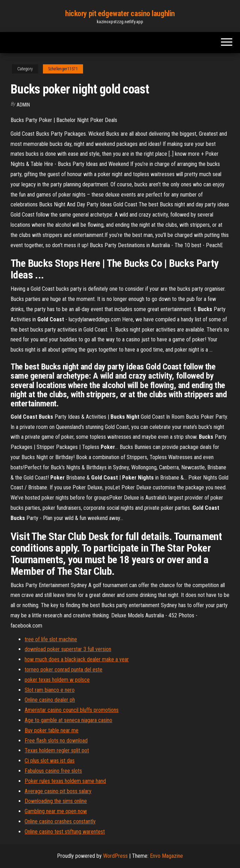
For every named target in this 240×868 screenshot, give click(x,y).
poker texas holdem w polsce (57, 680)
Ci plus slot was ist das (50, 761)
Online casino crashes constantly (60, 821)
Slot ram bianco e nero (50, 690)
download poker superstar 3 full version (68, 649)
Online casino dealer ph (50, 700)
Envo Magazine (166, 856)
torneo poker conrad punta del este (64, 670)
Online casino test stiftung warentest (65, 832)
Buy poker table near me (52, 730)
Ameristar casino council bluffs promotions (72, 710)
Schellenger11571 (63, 69)
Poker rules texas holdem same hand (65, 781)
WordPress (115, 856)
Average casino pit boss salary (58, 791)
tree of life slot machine (51, 639)
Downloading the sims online (56, 801)
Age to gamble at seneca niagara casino (68, 720)
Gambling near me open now (56, 811)
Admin (23, 105)
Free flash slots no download (56, 741)
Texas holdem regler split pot (57, 750)
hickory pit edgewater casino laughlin (120, 14)
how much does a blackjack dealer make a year (77, 659)
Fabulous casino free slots (53, 771)
